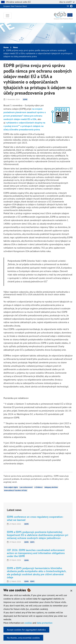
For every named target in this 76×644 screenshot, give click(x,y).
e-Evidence (39, 487)
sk (68, 6)
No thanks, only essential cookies (23, 638)
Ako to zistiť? (67, 2)
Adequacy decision (51, 487)
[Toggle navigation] (8, 16)
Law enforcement (26, 487)
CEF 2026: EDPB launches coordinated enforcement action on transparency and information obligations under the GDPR (36, 553)
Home (6, 47)
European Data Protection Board (15, 6)
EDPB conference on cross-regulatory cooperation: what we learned (35, 518)
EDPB (25, 99)
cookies (28, 623)
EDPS (32, 542)
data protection (45, 623)
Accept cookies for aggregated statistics (26, 630)
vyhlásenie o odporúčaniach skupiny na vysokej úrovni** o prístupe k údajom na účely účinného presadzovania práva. (24, 126)
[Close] (71, 590)
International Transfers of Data (16, 490)
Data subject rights (11, 487)
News (15, 47)
